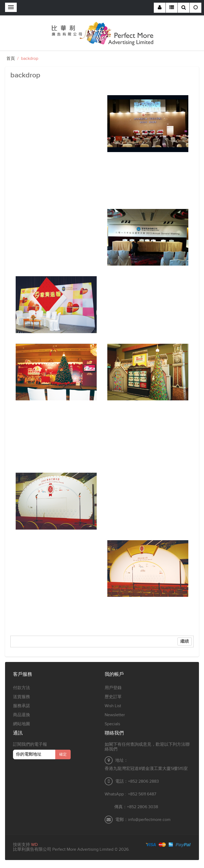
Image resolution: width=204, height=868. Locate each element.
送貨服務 (22, 697)
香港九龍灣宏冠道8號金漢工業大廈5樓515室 (146, 769)
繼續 (185, 641)
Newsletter (115, 715)
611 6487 (148, 794)
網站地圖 (22, 724)
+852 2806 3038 (143, 807)
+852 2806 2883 (143, 781)
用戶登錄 (113, 688)
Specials (112, 724)
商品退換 (22, 715)
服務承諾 (22, 706)
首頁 (11, 59)
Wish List (113, 706)
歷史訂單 (113, 697)
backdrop (30, 59)
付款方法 (22, 688)
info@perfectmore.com (149, 820)
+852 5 (134, 794)
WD (34, 845)
